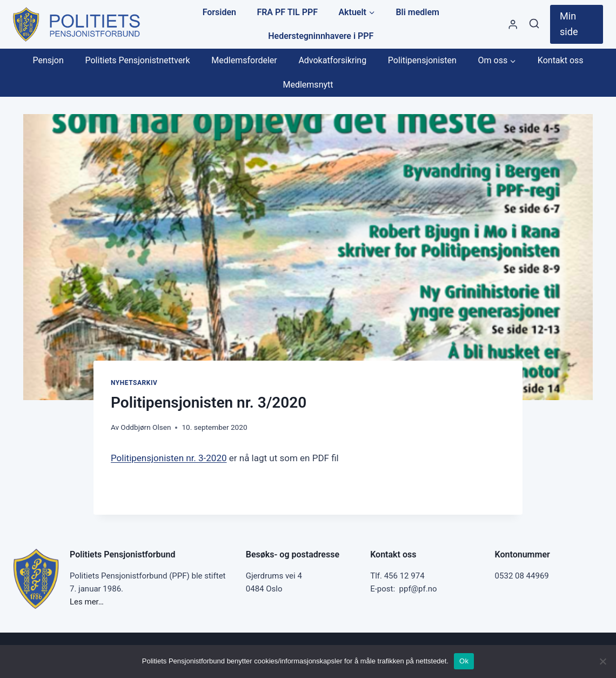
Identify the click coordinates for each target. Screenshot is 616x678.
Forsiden (219, 12)
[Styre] (513, 24)
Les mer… (87, 602)
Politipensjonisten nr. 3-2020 (169, 458)
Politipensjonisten (422, 60)
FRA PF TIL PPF (287, 12)
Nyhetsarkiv (134, 383)
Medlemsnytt (308, 85)
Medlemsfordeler (244, 60)
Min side (569, 24)
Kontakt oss (561, 60)
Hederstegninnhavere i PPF (321, 36)
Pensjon (48, 60)
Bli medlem (417, 12)
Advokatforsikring (332, 60)
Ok (464, 661)
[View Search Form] (534, 24)
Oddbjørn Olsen (146, 427)
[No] (602, 661)
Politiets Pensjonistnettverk (137, 60)
